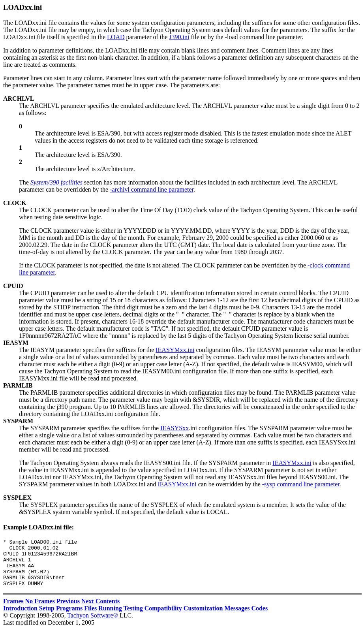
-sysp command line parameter (301, 484)
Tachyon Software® (93, 625)
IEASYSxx (174, 428)
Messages (237, 618)
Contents (108, 611)
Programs (69, 618)
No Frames (40, 611)
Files (90, 618)
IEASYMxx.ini (175, 350)
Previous (68, 611)
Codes (259, 618)
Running (110, 618)
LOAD (116, 37)
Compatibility (163, 618)
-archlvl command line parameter (152, 189)
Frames (13, 611)
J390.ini (179, 37)
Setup (47, 618)
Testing (133, 618)
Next (88, 611)
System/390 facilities (56, 182)
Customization (203, 618)
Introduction (20, 618)
